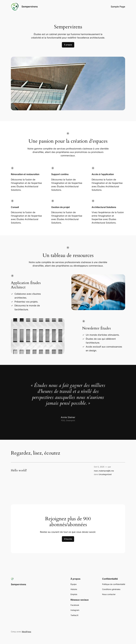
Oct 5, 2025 (99, 467)
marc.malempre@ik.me (104, 471)
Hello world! (19, 471)
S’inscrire (68, 539)
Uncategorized (105, 474)
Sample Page (118, 7)
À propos (68, 45)
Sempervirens (30, 7)
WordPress (26, 632)
